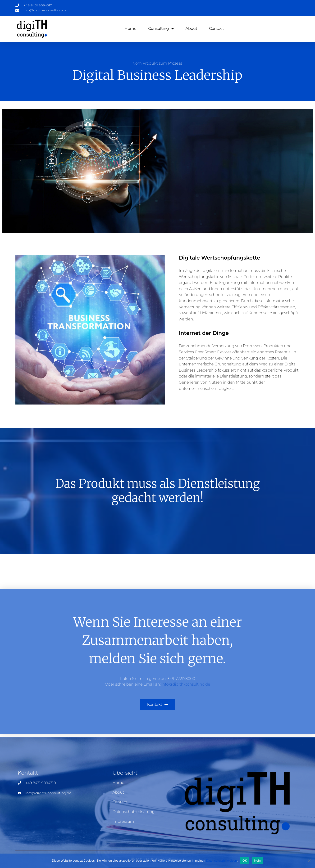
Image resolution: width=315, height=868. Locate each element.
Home (131, 29)
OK (245, 861)
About (192, 29)
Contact (217, 29)
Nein (257, 861)
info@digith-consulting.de (186, 684)
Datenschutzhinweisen (221, 861)
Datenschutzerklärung (133, 812)
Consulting (161, 29)
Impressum (123, 821)
